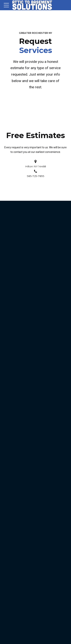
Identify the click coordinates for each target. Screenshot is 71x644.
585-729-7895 (36, 176)
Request (36, 46)
